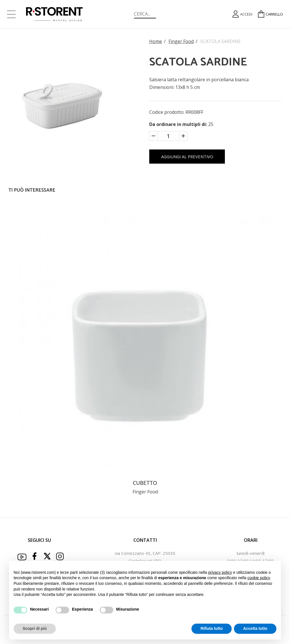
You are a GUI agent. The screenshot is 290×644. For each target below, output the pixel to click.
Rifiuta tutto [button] (212, 628)
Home (156, 41)
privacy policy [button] (220, 572)
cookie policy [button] (259, 578)
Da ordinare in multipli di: (179, 124)
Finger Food (181, 41)
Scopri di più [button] (35, 628)
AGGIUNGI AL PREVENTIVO (201, 159)
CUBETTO (145, 486)
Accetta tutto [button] (255, 628)
